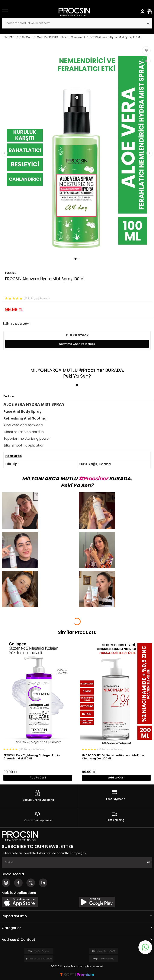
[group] (77, 150)
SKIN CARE (26, 37)
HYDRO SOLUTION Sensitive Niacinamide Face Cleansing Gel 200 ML (113, 757)
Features (9, 396)
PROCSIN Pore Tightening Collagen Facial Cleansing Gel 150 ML (32, 757)
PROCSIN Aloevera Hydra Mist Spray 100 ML (114, 37)
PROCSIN (11, 273)
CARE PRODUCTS (47, 37)
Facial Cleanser (72, 37)
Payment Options (29, 396)
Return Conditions (55, 396)
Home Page (9, 37)
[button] (76, 259)
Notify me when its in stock (77, 344)
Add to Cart (38, 778)
